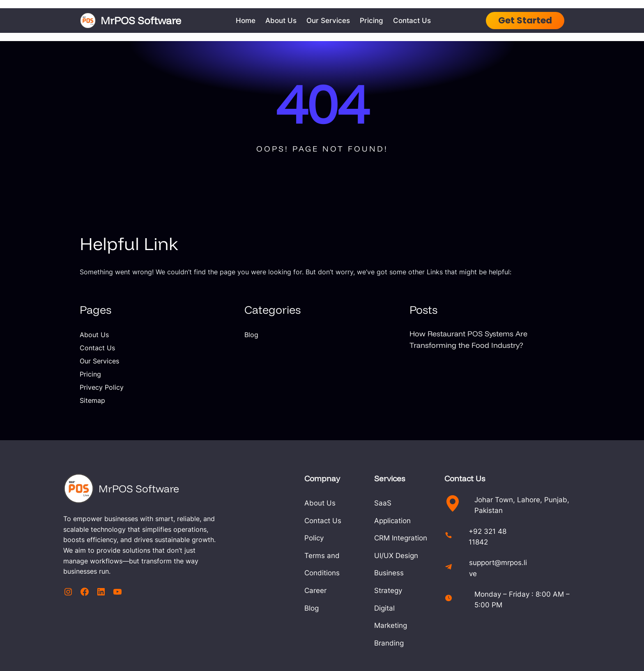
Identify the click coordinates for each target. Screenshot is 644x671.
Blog (251, 335)
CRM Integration (403, 520)
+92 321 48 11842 (515, 530)
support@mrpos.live (518, 558)
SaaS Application (405, 503)
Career (298, 573)
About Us (94, 335)
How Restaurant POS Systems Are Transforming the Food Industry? (473, 339)
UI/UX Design (399, 538)
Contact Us (97, 348)
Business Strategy (406, 555)
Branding (391, 590)
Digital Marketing (404, 573)
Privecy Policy (102, 387)
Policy (296, 538)
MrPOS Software (143, 20)
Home (248, 20)
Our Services (99, 361)
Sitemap (92, 400)
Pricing (90, 374)
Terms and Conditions (323, 555)
